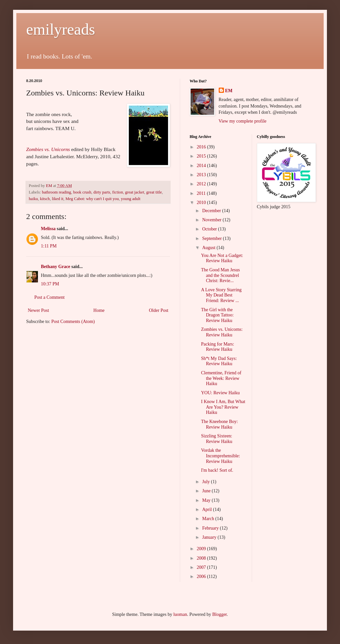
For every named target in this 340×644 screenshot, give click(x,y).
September (212, 238)
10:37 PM (50, 284)
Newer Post (38, 310)
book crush (82, 192)
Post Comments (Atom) (73, 322)
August (209, 248)
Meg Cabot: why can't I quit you (92, 199)
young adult (131, 199)
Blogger (219, 614)
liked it (58, 199)
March (209, 519)
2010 (202, 203)
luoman (180, 614)
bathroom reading (56, 192)
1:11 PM (49, 246)
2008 (202, 558)
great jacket (135, 192)
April (207, 509)
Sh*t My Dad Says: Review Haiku (219, 361)
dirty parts (102, 192)
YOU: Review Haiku (220, 393)
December (212, 211)
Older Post (159, 310)
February (211, 528)
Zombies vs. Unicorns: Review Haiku (222, 332)
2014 (202, 166)
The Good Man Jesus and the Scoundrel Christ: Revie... (221, 275)
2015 (202, 156)
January (210, 537)
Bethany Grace (56, 267)
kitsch (45, 199)
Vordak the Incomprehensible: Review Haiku (221, 456)
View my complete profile (243, 121)
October (210, 229)
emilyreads (61, 29)
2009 (202, 549)
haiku (33, 199)
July (206, 482)
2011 (202, 193)
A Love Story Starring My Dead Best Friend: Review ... (221, 295)
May (207, 500)
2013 (202, 175)
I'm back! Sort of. (217, 470)
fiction (118, 192)
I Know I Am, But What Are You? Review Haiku (223, 407)
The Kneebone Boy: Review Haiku (220, 424)
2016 (202, 147)
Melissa (48, 229)
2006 (202, 576)
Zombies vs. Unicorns (48, 149)
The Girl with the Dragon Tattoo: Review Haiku (217, 315)
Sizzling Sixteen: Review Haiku (217, 439)
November (212, 220)
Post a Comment (50, 297)
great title (154, 192)
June (207, 491)
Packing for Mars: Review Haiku (218, 347)
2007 (202, 567)
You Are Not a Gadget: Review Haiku (222, 258)
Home (99, 310)
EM (229, 91)
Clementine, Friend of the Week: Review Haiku (221, 378)
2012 (202, 184)
